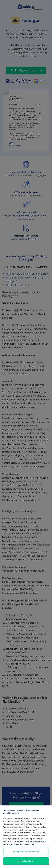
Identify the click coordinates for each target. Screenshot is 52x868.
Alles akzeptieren (26, 861)
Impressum (40, 841)
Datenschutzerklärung (24, 841)
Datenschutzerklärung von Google (19, 844)
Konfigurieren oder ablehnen (26, 851)
